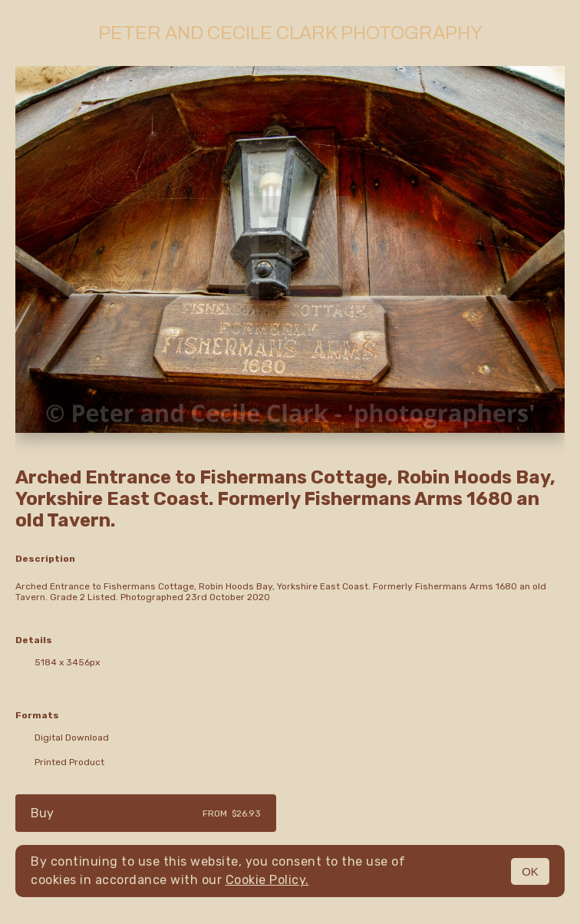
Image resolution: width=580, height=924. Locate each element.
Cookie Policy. (267, 880)
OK (530, 871)
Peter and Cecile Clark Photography (290, 33)
